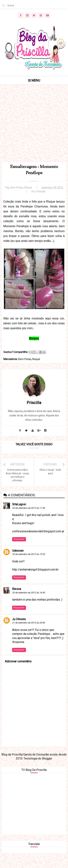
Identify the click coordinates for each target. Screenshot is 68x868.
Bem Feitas (17, 188)
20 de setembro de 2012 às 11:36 (29, 508)
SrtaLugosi (19, 504)
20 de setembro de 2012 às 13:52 (29, 554)
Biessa (17, 589)
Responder (19, 539)
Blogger (47, 758)
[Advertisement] (34, 128)
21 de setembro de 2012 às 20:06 (29, 623)
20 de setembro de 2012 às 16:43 (29, 593)
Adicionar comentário (18, 661)
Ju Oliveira (19, 619)
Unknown (18, 551)
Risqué (28, 188)
